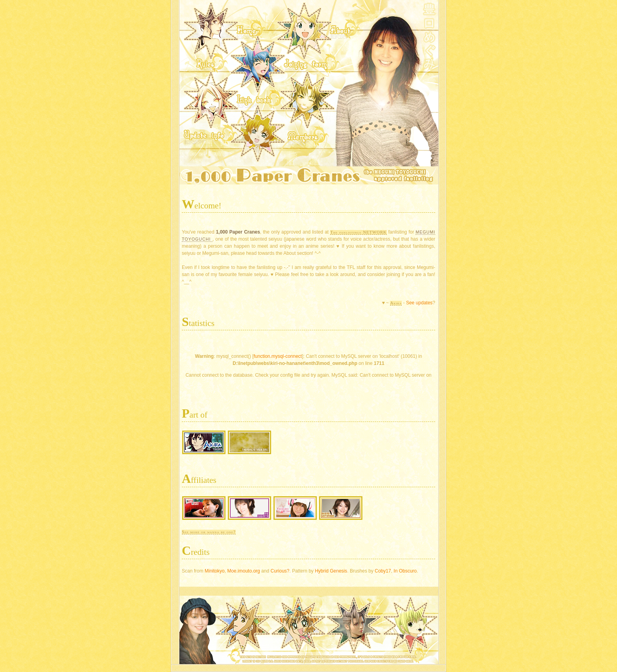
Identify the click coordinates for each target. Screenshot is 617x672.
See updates (419, 303)
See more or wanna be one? (209, 532)
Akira (396, 303)
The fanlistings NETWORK (358, 232)
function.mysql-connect (278, 356)
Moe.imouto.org (243, 571)
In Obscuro (405, 571)
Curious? (279, 571)
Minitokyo (214, 571)
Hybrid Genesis (331, 571)
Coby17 (383, 571)
